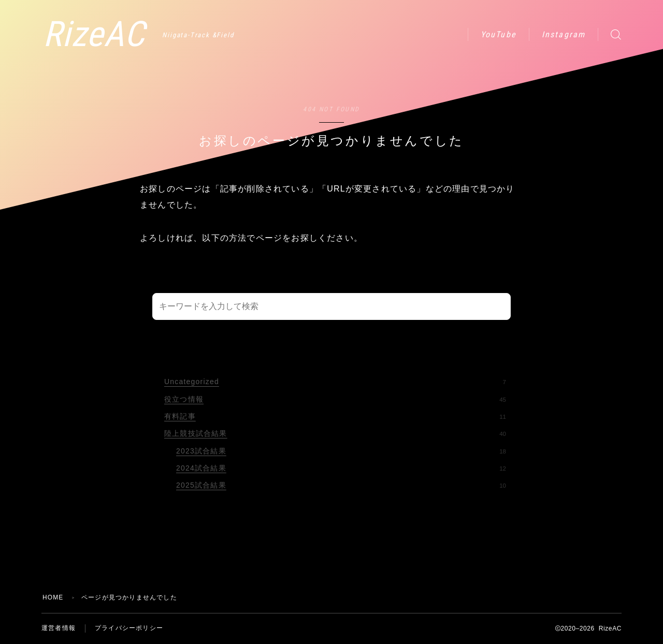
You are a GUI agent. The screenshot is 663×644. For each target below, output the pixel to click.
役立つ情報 (335, 399)
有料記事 (335, 416)
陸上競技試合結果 (335, 433)
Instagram (564, 34)
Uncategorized (335, 382)
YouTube (499, 34)
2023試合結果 (341, 451)
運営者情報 (59, 628)
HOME (53, 597)
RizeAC (95, 34)
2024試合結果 (341, 468)
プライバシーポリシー (129, 628)
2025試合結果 (341, 485)
